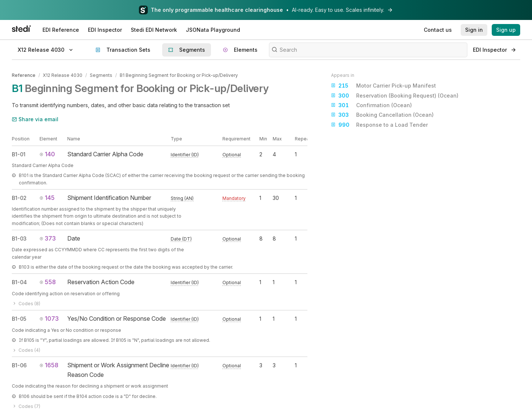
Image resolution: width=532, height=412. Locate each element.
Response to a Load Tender (379, 125)
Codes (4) (26, 350)
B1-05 (19, 319)
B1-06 (19, 365)
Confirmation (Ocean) (371, 105)
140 (47, 154)
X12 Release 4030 (63, 75)
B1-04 (19, 282)
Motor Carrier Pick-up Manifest (383, 86)
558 (48, 282)
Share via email (35, 119)
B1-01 (19, 154)
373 (48, 238)
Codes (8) (26, 304)
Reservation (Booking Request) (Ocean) (395, 96)
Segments (101, 75)
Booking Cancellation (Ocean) (382, 115)
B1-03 (19, 239)
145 (47, 198)
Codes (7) (26, 406)
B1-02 (19, 198)
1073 (49, 319)
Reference (24, 75)
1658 (49, 365)
